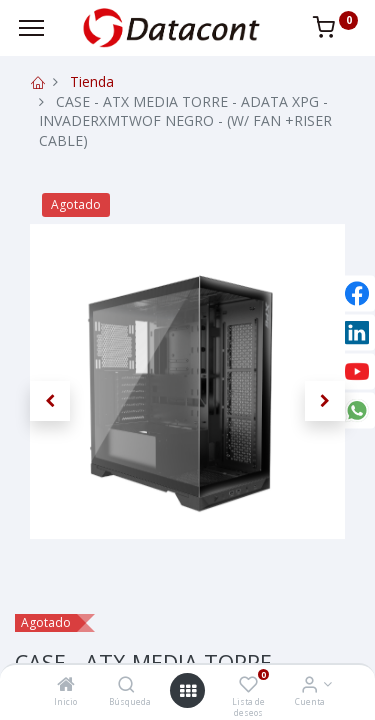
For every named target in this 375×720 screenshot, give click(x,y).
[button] (50, 401)
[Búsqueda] (126, 685)
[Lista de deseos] (248, 685)
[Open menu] (188, 691)
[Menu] (31, 28)
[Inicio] (66, 685)
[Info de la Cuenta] (309, 685)
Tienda (92, 81)
